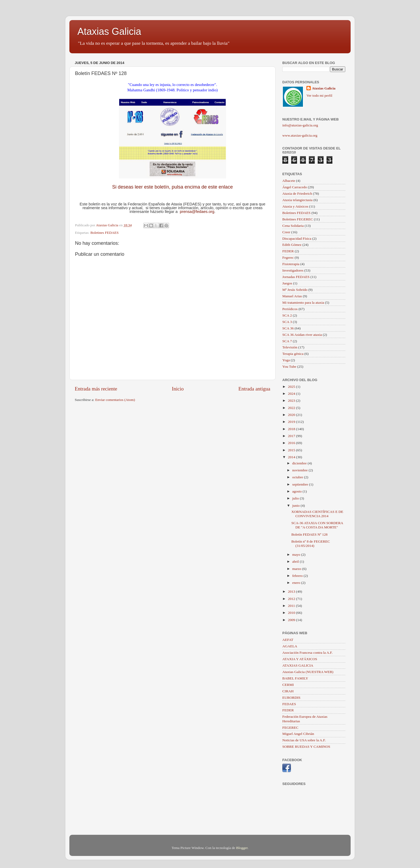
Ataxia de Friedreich (297, 193)
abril (296, 561)
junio (296, 506)
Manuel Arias (292, 296)
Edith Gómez (292, 245)
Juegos (287, 283)
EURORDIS (291, 698)
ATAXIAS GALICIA (298, 665)
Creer (286, 232)
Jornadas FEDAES (296, 277)
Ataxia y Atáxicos (295, 206)
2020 (292, 415)
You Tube (289, 367)
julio (296, 498)
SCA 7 (287, 341)
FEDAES (289, 704)
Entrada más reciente (96, 389)
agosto (297, 491)
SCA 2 (287, 315)
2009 (292, 620)
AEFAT (288, 640)
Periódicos (290, 309)
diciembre (300, 463)
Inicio (178, 389)
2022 (292, 408)
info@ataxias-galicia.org (300, 125)
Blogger (242, 848)
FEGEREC (290, 728)
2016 (292, 443)
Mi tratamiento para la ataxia (303, 303)
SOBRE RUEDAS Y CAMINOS (306, 747)
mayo (297, 555)
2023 (292, 401)
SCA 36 (288, 328)
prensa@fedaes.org (197, 212)
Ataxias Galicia (109, 31)
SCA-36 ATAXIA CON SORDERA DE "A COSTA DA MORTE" (317, 525)
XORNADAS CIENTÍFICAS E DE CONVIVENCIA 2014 (317, 514)
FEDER (288, 251)
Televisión (290, 347)
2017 (292, 436)
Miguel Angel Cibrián (298, 734)
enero (297, 583)
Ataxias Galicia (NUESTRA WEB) (308, 672)
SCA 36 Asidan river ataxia (302, 335)
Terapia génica (293, 354)
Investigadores (293, 270)
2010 (292, 613)
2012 (292, 599)
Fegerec (288, 258)
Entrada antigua (254, 389)
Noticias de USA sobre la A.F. (304, 740)
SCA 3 (287, 322)
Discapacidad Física (297, 238)
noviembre (300, 470)
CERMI (288, 685)
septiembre (301, 484)
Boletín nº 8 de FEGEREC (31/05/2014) (311, 544)
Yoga (286, 360)
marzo (297, 569)
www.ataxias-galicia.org (300, 135)
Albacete (289, 181)
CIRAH (288, 691)
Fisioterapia (291, 264)
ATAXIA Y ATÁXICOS (300, 659)
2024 (292, 394)
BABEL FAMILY (295, 678)
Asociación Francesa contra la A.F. (307, 653)
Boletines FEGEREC (298, 219)
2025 (292, 387)
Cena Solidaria (293, 226)
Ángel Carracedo (295, 187)
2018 (292, 429)
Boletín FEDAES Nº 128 (310, 534)
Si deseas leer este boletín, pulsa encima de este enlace (172, 187)
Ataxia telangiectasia (297, 200)
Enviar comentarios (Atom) (115, 400)
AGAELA (290, 646)
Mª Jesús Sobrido (295, 290)
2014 (292, 457)
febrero (298, 576)
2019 (292, 422)
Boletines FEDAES (104, 233)
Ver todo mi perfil (319, 95)
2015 (292, 450)
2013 (292, 591)
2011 (292, 606)
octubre (298, 477)
